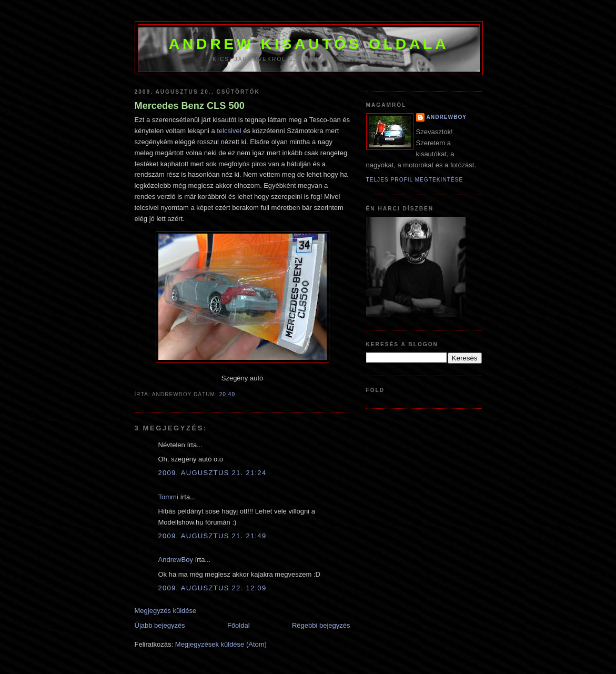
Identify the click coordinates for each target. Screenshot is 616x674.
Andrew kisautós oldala (309, 44)
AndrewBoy (176, 560)
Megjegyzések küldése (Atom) (221, 644)
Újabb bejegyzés (160, 625)
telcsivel (229, 131)
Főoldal (239, 625)
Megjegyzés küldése (166, 611)
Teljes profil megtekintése (415, 180)
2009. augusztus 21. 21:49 (213, 536)
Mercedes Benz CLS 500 (190, 106)
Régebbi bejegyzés (321, 625)
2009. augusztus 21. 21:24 (213, 473)
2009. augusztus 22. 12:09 (213, 588)
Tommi (168, 497)
